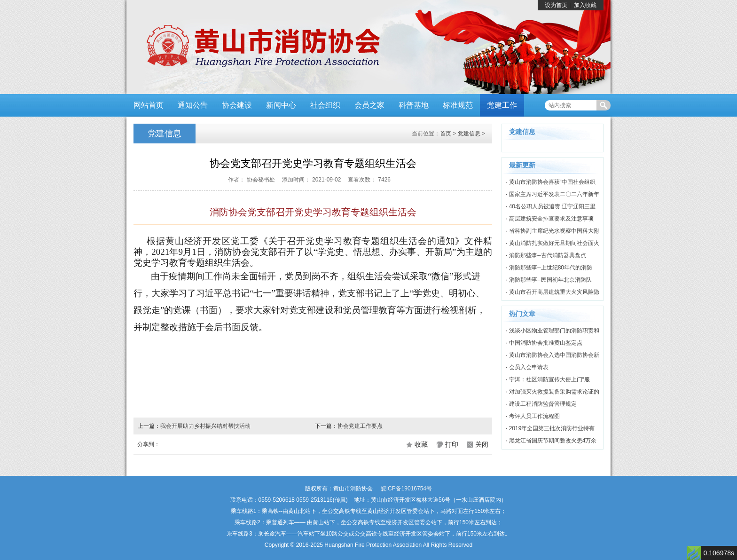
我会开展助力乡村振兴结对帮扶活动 (205, 426)
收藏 (421, 444)
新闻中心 (281, 105)
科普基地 (414, 105)
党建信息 (469, 134)
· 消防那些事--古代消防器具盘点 (546, 255)
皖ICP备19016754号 (406, 489)
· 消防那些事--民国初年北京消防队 (549, 280)
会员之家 (369, 105)
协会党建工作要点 (360, 426)
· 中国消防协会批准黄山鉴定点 (544, 343)
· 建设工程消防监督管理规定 (541, 404)
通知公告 (193, 105)
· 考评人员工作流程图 (533, 416)
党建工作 (502, 105)
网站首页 (149, 105)
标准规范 (458, 105)
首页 (446, 134)
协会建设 (237, 105)
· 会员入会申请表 (527, 367)
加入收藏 (585, 5)
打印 (452, 444)
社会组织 (325, 105)
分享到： (149, 444)
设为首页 (556, 5)
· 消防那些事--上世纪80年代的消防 (549, 268)
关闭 (482, 444)
